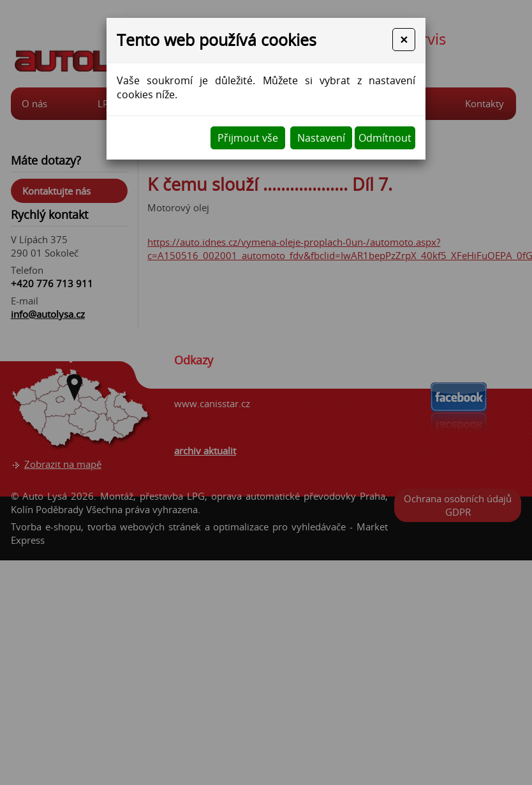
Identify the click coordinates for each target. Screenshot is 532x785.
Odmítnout (385, 138)
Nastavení (321, 138)
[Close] (404, 40)
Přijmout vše (248, 138)
